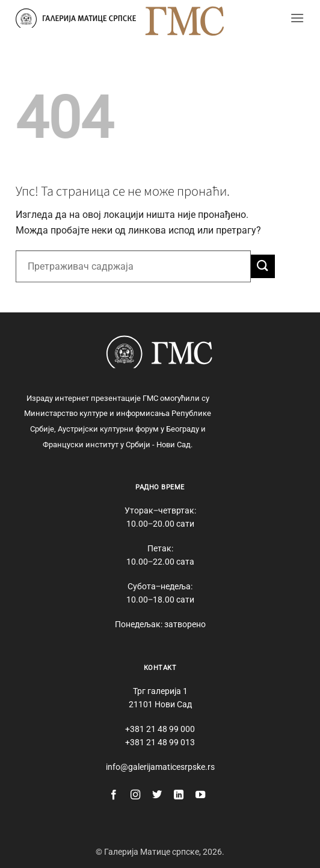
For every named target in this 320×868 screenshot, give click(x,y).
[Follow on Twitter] (157, 795)
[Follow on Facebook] (114, 795)
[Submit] (263, 266)
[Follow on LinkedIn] (179, 795)
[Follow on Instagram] (135, 795)
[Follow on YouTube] (200, 795)
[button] (297, 18)
